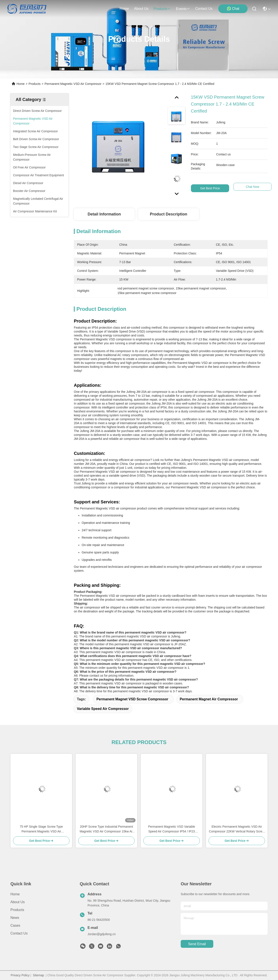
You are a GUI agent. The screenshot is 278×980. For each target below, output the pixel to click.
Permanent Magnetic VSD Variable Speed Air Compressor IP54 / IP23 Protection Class (172, 829)
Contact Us (19, 933)
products (162, 9)
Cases (15, 925)
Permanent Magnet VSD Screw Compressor (132, 699)
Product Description (169, 214)
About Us (18, 902)
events (183, 9)
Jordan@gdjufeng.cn (102, 934)
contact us (204, 9)
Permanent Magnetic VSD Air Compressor (73, 84)
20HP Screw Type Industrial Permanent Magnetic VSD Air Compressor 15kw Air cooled (107, 829)
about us (141, 9)
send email (197, 944)
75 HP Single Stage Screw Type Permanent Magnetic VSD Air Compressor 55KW (41, 829)
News (15, 918)
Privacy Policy (20, 975)
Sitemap (38, 975)
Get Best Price (210, 188)
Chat (233, 8)
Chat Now (253, 188)
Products (35, 84)
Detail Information (104, 214)
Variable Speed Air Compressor (103, 709)
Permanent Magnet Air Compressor (209, 699)
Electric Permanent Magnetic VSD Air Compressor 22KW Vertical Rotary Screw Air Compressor (237, 829)
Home (124, 9)
